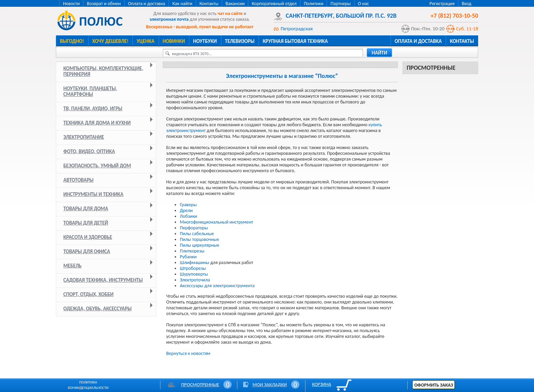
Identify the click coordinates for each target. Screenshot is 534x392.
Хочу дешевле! (110, 41)
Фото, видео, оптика (89, 151)
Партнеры (340, 4)
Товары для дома (86, 209)
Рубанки (188, 257)
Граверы (188, 205)
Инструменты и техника (93, 194)
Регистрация (442, 4)
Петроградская (297, 29)
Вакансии (235, 4)
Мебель (73, 266)
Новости (71, 4)
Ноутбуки (205, 41)
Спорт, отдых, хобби (88, 294)
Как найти (182, 4)
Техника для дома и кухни (97, 123)
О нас (364, 4)
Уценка (145, 41)
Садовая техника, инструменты (103, 280)
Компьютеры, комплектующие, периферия (103, 71)
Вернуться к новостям (188, 353)
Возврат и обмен (104, 4)
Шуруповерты (194, 274)
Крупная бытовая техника (295, 41)
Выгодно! (72, 41)
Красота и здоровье (88, 237)
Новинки (174, 41)
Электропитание (84, 137)
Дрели (186, 210)
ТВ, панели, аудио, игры (93, 109)
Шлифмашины (195, 263)
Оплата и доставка (147, 4)
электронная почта (169, 19)
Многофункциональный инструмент (216, 222)
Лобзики (189, 216)
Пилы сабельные (197, 234)
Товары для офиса (87, 251)
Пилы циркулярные (200, 245)
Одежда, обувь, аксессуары (98, 309)
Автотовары (78, 180)
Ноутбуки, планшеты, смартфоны (90, 91)
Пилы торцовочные (199, 239)
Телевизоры (240, 41)
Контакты (209, 4)
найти (379, 53)
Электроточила (195, 280)
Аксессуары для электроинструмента (217, 286)
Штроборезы (193, 268)
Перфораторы (194, 228)
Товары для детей (86, 223)
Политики (314, 4)
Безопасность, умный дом (97, 166)
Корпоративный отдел (274, 4)
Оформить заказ (434, 385)
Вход (467, 4)
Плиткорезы (192, 251)
